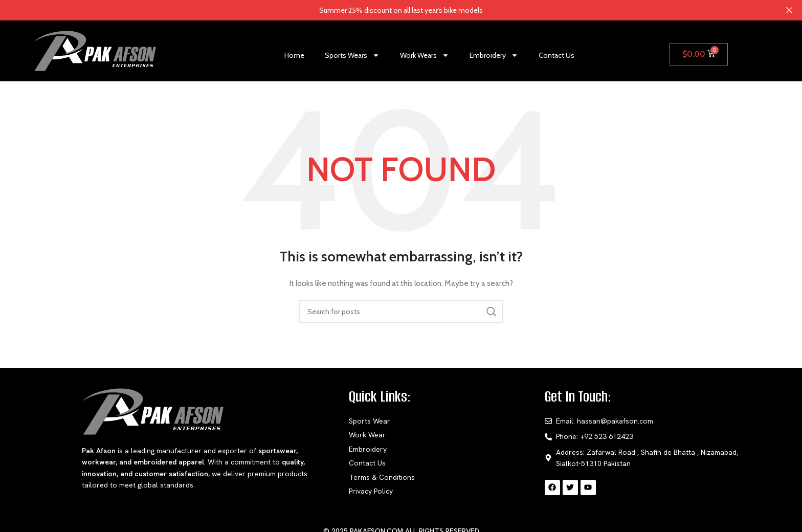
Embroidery (494, 55)
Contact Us (556, 55)
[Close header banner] (789, 10)
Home (294, 55)
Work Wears (425, 55)
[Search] (401, 312)
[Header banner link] (386, 10)
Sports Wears (352, 55)
